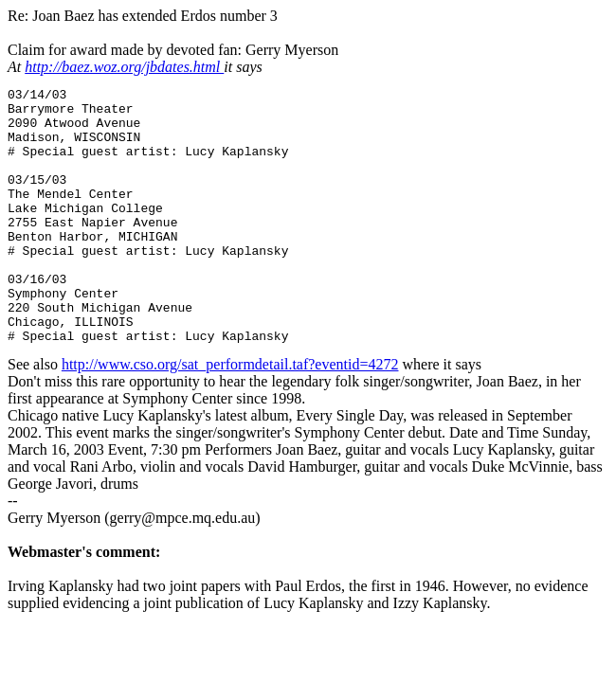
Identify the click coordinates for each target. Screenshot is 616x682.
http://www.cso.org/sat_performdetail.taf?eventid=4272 (230, 415)
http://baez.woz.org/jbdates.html (124, 67)
